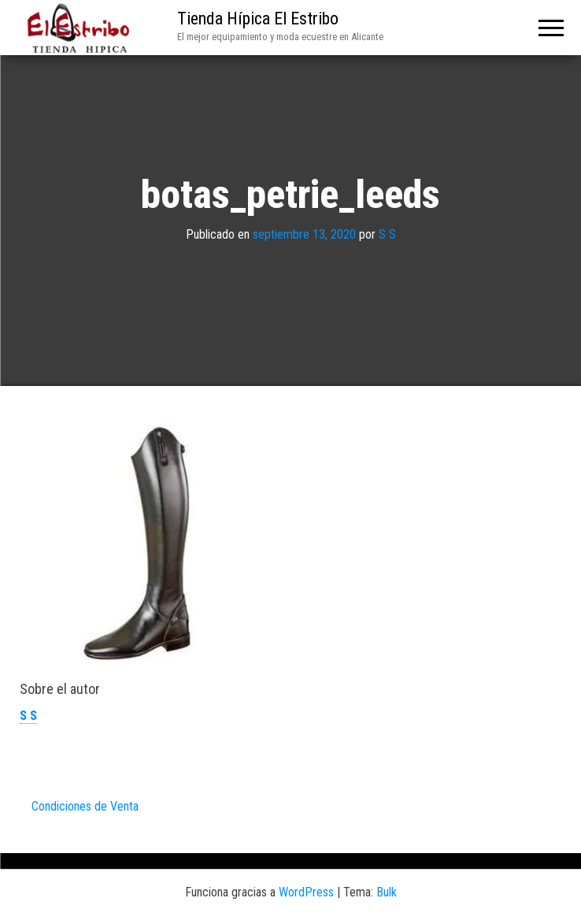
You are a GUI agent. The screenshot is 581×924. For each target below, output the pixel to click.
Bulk (387, 892)
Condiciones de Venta (85, 806)
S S (387, 234)
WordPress (306, 892)
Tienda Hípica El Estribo (258, 19)
